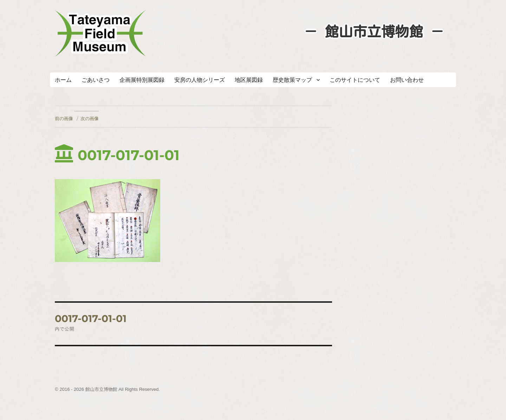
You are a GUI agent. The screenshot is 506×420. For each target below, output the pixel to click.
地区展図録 (249, 80)
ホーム (63, 80)
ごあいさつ (96, 80)
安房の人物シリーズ (200, 80)
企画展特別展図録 (142, 80)
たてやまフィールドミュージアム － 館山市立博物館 (100, 33)
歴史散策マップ (292, 80)
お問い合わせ (407, 80)
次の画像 (90, 118)
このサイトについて (355, 80)
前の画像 (64, 118)
